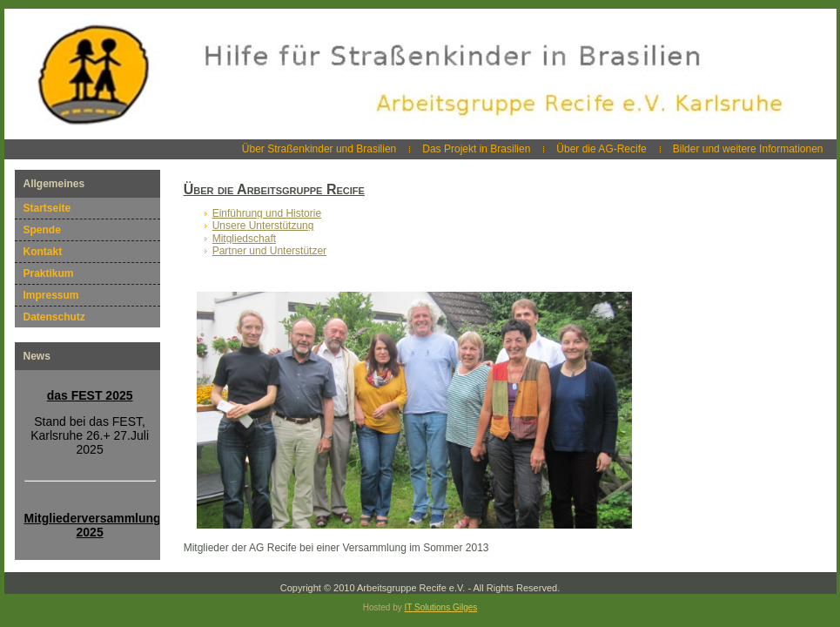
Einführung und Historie (267, 213)
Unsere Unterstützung (263, 226)
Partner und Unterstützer (269, 251)
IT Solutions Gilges (441, 607)
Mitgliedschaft (244, 239)
